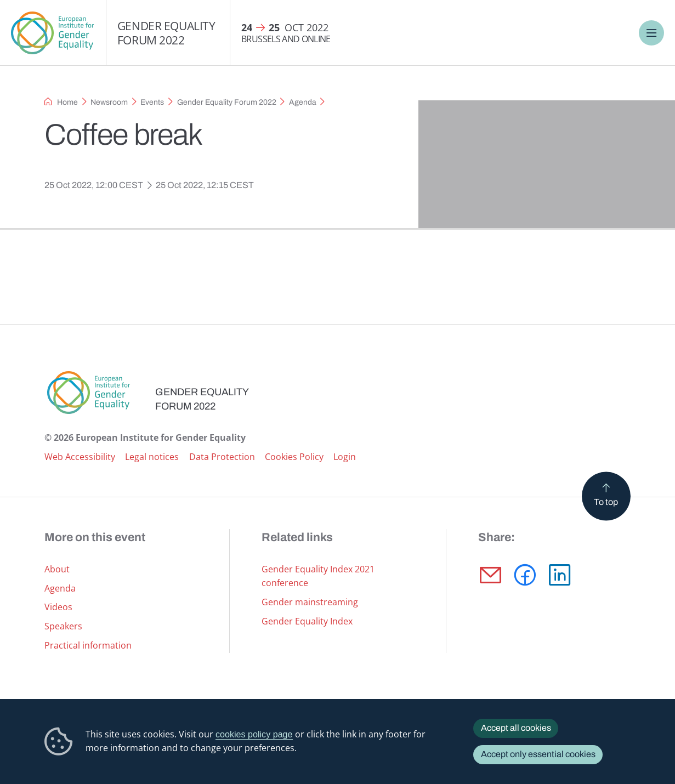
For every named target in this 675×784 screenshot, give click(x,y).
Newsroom (109, 102)
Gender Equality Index (307, 621)
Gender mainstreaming (310, 602)
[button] (490, 575)
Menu (651, 33)
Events (152, 102)
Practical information (88, 645)
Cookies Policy (294, 457)
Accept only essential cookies (538, 754)
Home (67, 102)
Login (345, 457)
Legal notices (152, 457)
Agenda (303, 102)
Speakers (63, 626)
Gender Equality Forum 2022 (166, 33)
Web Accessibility (80, 457)
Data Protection (222, 457)
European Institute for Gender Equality (53, 33)
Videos (58, 607)
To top (606, 501)
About (57, 569)
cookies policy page (254, 734)
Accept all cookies (516, 728)
